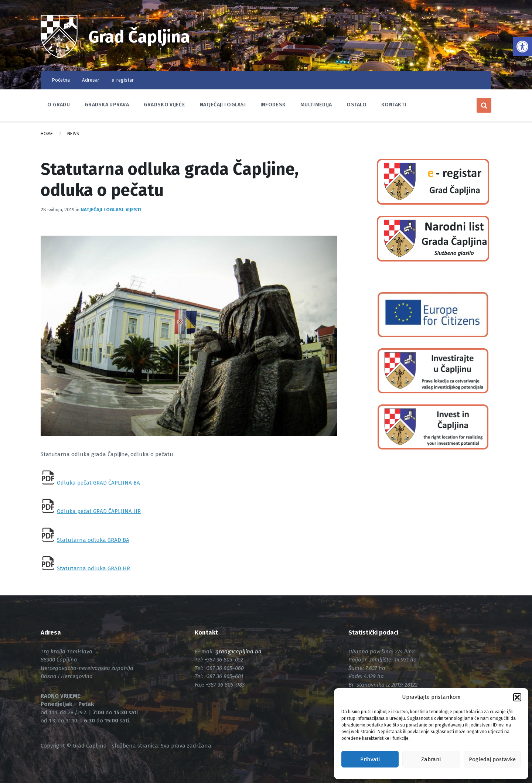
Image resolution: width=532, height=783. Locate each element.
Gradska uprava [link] (107, 105)
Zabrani (431, 759)
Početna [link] (61, 80)
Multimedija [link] (316, 105)
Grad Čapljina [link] (140, 37)
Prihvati (370, 759)
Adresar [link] (91, 80)
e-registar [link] (123, 80)
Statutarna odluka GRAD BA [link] (93, 540)
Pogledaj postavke (492, 759)
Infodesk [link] (273, 105)
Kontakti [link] (394, 105)
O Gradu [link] (59, 105)
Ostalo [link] (357, 105)
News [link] (73, 134)
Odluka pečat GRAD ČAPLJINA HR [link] (99, 511)
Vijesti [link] (134, 210)
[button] (517, 697)
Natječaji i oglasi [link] (223, 105)
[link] (522, 47)
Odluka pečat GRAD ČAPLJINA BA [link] (98, 483)
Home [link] (47, 134)
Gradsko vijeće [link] (164, 105)
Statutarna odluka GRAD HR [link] (93, 568)
